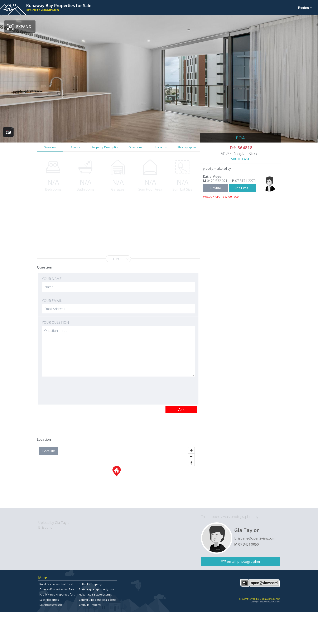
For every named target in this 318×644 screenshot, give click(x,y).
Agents (75, 147)
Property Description (105, 147)
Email (246, 188)
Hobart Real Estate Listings (95, 594)
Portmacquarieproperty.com (96, 589)
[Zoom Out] (191, 457)
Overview (50, 147)
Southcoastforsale (51, 605)
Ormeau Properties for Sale (57, 589)
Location (161, 147)
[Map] (117, 476)
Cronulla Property (90, 605)
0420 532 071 (217, 181)
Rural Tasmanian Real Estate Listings (62, 584)
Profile (216, 188)
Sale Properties (49, 600)
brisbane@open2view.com (255, 538)
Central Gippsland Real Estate (97, 600)
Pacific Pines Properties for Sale (59, 594)
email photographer (244, 561)
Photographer (187, 147)
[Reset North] (191, 463)
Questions (135, 147)
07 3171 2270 (245, 181)
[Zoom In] (191, 450)
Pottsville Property (90, 584)
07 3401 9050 (249, 544)
